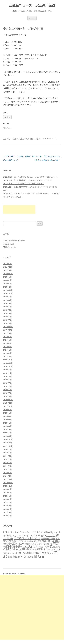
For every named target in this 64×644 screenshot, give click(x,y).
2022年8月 (8, 264)
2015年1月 (8, 436)
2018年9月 (8, 313)
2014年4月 (8, 466)
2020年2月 (8, 284)
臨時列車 (35, 553)
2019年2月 (8, 307)
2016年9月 (8, 370)
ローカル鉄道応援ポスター (14, 240)
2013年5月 (8, 503)
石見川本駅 (16, 553)
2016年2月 (8, 393)
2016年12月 (8, 360)
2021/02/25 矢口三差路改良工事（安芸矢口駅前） (24, 184)
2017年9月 (8, 333)
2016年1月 (8, 396)
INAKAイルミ (9, 532)
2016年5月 (8, 383)
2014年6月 (8, 459)
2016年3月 (8, 390)
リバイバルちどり (31, 536)
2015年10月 (8, 406)
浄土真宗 (15, 549)
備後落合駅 (48, 541)
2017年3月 (8, 350)
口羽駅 (21, 544)
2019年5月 (8, 297)
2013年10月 (8, 486)
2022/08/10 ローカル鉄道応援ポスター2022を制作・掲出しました (30, 177)
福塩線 (26, 553)
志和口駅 (33, 547)
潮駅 (28, 549)
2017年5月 (8, 343)
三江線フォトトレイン (27, 538)
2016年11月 (8, 363)
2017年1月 (8, 357)
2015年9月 (8, 410)
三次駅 (44, 536)
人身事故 (30, 541)
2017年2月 (8, 353)
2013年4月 (8, 506)
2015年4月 (8, 426)
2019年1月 (8, 310)
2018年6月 (8, 317)
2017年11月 (8, 327)
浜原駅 (22, 549)
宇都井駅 (41, 544)
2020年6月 (8, 280)
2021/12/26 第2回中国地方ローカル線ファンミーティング (27, 180)
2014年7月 (8, 456)
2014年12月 (8, 439)
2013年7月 (8, 496)
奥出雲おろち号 (30, 544)
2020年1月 (8, 287)
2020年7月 (8, 277)
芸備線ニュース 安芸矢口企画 (32, 5)
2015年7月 (8, 416)
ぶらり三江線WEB (44, 532)
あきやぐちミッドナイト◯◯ (25, 532)
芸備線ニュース (10, 247)
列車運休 (12, 544)
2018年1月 (8, 323)
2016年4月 (8, 386)
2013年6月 (8, 499)
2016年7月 (8, 376)
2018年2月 (8, 320)
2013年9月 (8, 489)
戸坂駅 (41, 547)
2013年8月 (8, 493)
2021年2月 (8, 270)
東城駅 (56, 547)
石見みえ (49, 549)
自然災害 (44, 553)
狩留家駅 (33, 549)
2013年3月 (8, 509)
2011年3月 (8, 512)
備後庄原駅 (37, 541)
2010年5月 (8, 516)
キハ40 (19, 536)
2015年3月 (8, 430)
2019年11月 (8, 290)
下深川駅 (23, 541)
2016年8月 (8, 373)
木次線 (48, 546)
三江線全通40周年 (48, 539)
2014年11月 (8, 443)
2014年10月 (8, 446)
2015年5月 (8, 423)
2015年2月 (8, 433)
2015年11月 (8, 403)
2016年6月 (8, 380)
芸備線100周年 (16, 557)
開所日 (33, 139)
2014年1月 (8, 476)
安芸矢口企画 (19, 139)
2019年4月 (8, 300)
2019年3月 (8, 303)
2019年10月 (8, 294)
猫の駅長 (41, 549)
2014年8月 (8, 453)
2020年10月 (8, 274)
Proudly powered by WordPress (15, 574)
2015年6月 (8, 420)
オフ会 (14, 536)
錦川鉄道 (29, 557)
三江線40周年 (8, 539)
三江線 (54, 535)
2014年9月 (8, 449)
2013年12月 (8, 479)
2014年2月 (8, 473)
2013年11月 (8, 483)
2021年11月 (8, 267)
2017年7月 (8, 340)
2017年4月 (8, 347)
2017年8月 (8, 337)
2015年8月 (8, 413)
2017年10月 (8, 330)
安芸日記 (49, 544)
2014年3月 (8, 469)
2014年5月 (8, 463)
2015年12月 (8, 400)
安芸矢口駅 (22, 547)
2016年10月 (8, 367)
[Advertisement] (19, 209)
